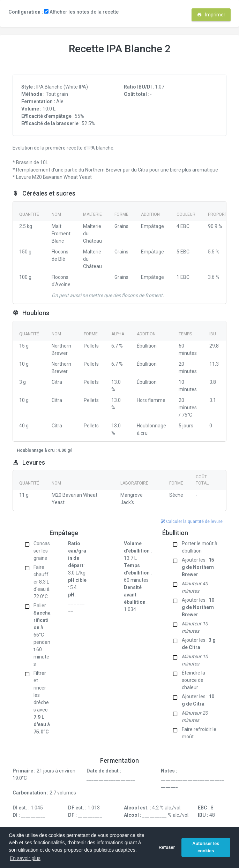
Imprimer (211, 15)
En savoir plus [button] (25, 858)
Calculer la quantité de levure (192, 521)
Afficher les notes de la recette (81, 12)
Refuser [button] (167, 847)
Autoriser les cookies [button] (206, 847)
